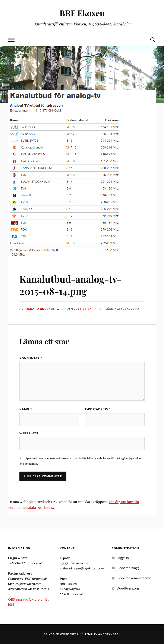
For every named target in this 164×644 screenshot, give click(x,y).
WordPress (69, 634)
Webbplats (29, 433)
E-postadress (98, 409)
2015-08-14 (83, 309)
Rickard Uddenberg (42, 309)
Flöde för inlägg (128, 568)
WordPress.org (128, 588)
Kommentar (31, 358)
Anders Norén (109, 634)
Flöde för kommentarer (134, 578)
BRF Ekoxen (82, 13)
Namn (26, 409)
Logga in (123, 558)
